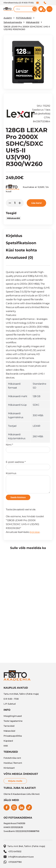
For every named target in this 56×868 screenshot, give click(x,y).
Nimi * (28, 448)
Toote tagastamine (13, 721)
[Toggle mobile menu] (49, 9)
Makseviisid (9, 731)
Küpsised (8, 741)
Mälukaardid (33, 22)
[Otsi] (34, 9)
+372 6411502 (45, 3)
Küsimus (28, 483)
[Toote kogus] (15, 203)
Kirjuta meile (15, 781)
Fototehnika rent (12, 758)
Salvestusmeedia (13, 22)
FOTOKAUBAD (24, 18)
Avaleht (8, 18)
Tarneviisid (9, 726)
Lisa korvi (36, 203)
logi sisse (35, 532)
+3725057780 (13, 862)
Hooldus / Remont (13, 763)
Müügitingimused (13, 716)
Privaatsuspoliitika (13, 736)
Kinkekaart (9, 768)
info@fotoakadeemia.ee (37, 3)
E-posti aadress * (28, 465)
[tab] (14, 236)
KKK (6, 746)
